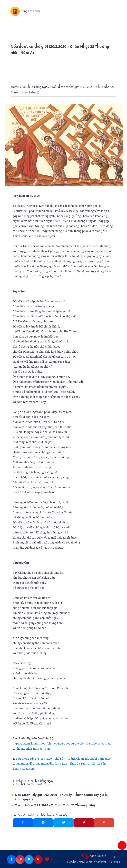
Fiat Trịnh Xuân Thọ (38, 784)
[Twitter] (64, 823)
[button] (122, 845)
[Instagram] (20, 859)
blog (113, 856)
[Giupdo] (47, 859)
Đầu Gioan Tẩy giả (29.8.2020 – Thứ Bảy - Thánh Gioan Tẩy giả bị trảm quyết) (64, 759)
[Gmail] (104, 823)
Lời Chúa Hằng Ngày (41, 781)
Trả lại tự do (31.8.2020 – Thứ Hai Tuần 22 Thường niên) (55, 805)
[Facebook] (23, 823)
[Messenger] (43, 823)
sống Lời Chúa (30, 11)
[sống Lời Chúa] (16, 11)
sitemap (115, 862)
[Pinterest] (84, 823)
